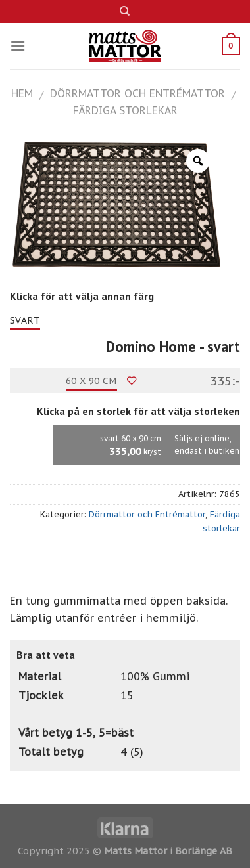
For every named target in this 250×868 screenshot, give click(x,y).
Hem (22, 93)
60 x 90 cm (91, 381)
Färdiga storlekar (125, 110)
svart (25, 320)
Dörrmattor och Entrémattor (137, 93)
